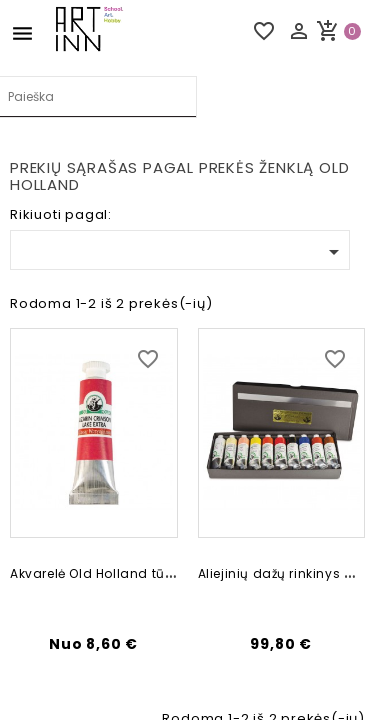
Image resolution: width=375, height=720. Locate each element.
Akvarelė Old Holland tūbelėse (108, 573)
